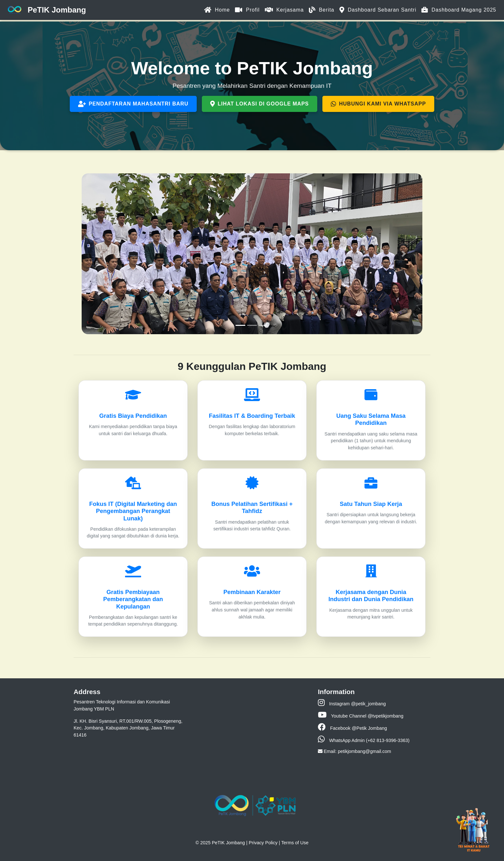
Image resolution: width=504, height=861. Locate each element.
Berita (322, 10)
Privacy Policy (263, 843)
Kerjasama (284, 10)
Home (217, 10)
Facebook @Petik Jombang (352, 728)
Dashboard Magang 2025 (459, 10)
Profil (247, 10)
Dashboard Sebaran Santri (378, 10)
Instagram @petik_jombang (352, 704)
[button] (100, 254)
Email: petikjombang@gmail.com (355, 751)
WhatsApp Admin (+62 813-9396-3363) (364, 740)
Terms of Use (295, 843)
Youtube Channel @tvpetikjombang (361, 716)
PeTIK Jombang (45, 10)
